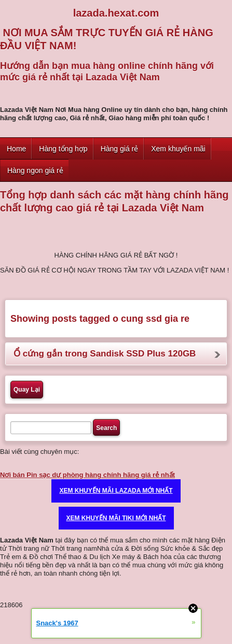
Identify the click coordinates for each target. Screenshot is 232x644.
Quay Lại (27, 390)
